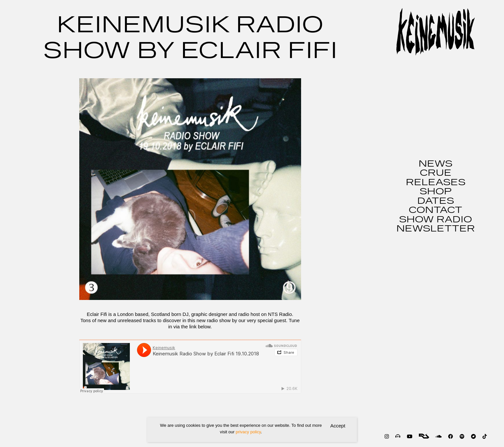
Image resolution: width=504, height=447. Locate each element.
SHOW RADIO (435, 220)
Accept (338, 426)
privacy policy (248, 432)
